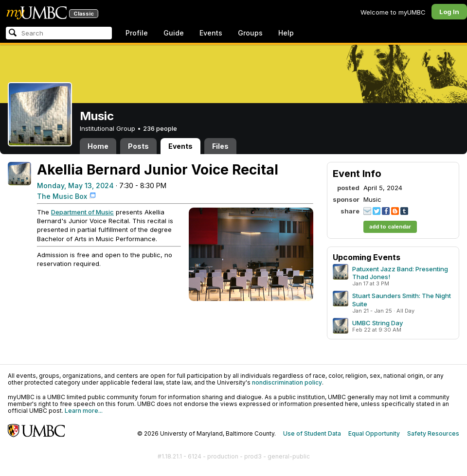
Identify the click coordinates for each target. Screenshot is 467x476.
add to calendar (390, 227)
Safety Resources (433, 433)
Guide (174, 33)
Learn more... (84, 411)
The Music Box (62, 196)
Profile (137, 33)
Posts (138, 146)
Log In (449, 12)
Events (211, 33)
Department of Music (82, 212)
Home (98, 146)
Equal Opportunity (374, 433)
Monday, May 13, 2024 (75, 185)
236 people (160, 128)
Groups (250, 33)
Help (286, 33)
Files (220, 146)
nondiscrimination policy (287, 382)
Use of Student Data (312, 433)
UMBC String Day (377, 323)
